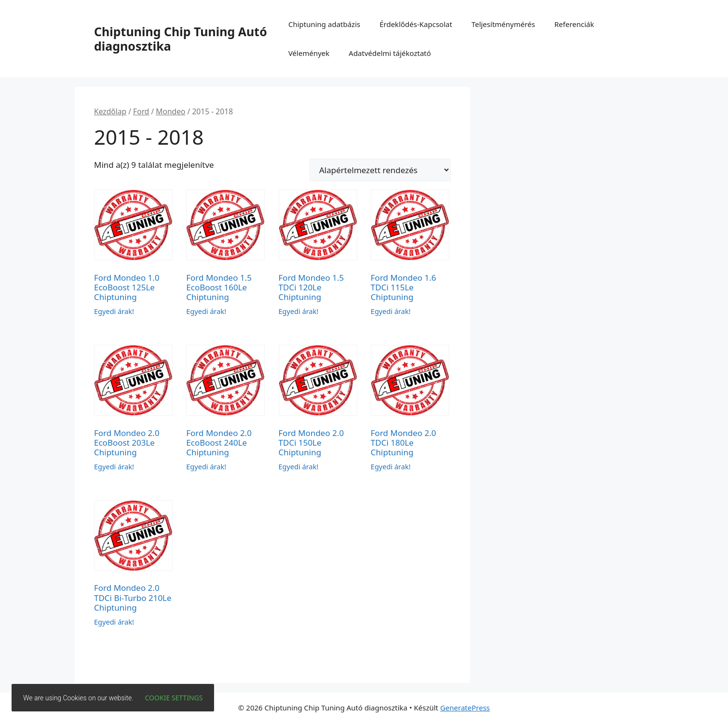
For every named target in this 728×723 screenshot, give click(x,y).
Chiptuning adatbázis (324, 24)
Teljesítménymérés (503, 24)
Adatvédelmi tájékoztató (390, 53)
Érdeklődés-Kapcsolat (416, 24)
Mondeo (170, 111)
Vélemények (309, 53)
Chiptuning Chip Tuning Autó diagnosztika (181, 39)
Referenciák (574, 24)
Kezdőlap (110, 111)
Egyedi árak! (114, 311)
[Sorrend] (380, 170)
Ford (141, 111)
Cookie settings (174, 698)
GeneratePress (465, 708)
